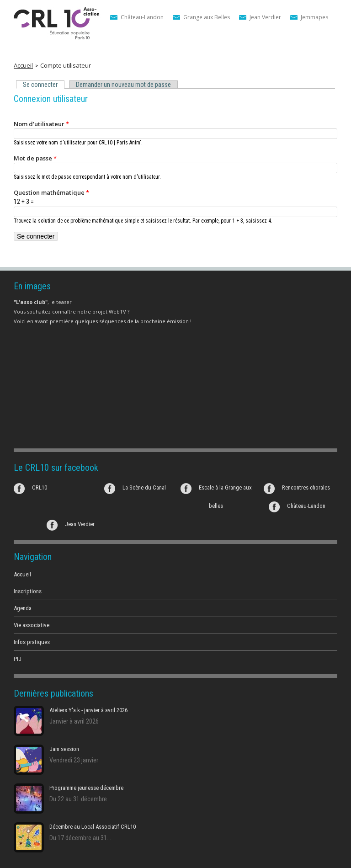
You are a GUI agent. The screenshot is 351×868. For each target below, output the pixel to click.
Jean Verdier (265, 17)
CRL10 (40, 487)
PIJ (18, 659)
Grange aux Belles (207, 17)
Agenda (23, 608)
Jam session (64, 749)
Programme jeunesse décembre (86, 788)
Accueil (23, 65)
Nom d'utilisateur (41, 124)
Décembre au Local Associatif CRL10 (93, 827)
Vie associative (32, 625)
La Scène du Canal (144, 487)
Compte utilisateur (66, 65)
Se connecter (42, 85)
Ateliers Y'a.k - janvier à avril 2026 (88, 710)
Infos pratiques (32, 642)
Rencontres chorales (306, 487)
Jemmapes (314, 17)
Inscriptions (28, 591)
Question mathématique (51, 192)
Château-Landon (142, 17)
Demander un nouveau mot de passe (123, 85)
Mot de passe (35, 158)
